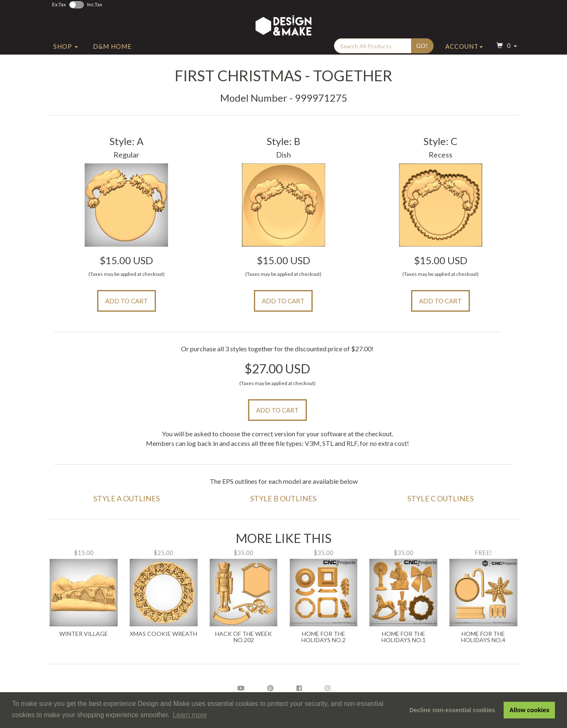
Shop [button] (66, 51)
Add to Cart (127, 301)
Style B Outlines (283, 498)
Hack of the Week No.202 (243, 637)
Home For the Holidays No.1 (404, 637)
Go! (422, 51)
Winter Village (84, 634)
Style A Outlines (127, 498)
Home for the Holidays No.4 (483, 637)
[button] (506, 51)
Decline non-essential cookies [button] (452, 710)
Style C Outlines (440, 498)
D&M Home (112, 51)
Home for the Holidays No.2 (324, 637)
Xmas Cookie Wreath (163, 634)
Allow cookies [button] (529, 710)
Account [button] (464, 51)
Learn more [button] (190, 715)
